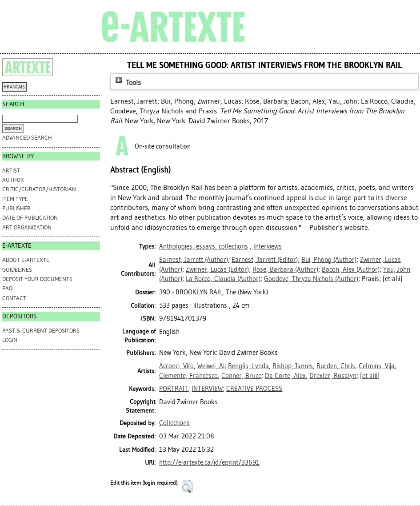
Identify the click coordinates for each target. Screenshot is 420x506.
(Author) (194, 260)
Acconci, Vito (176, 366)
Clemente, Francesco (188, 376)
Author (13, 180)
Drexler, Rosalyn (333, 376)
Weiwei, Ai (211, 366)
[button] (187, 486)
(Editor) (265, 260)
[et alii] (370, 376)
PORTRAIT (174, 389)
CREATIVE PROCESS (254, 389)
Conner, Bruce (241, 376)
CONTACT (14, 298)
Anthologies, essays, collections (204, 246)
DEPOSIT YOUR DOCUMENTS (37, 279)
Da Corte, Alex (285, 376)
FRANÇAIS (14, 87)
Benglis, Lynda (248, 366)
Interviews (268, 246)
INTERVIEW (207, 389)
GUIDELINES (17, 270)
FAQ (7, 288)
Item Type (15, 199)
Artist (11, 171)
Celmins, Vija (377, 366)
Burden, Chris (336, 366)
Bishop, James (293, 366)
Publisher (16, 208)
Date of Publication (30, 218)
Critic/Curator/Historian (39, 189)
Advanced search (27, 138)
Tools (127, 82)
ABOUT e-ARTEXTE (26, 260)
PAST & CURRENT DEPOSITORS (41, 331)
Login (10, 340)
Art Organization (27, 227)
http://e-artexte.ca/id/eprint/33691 (209, 462)
